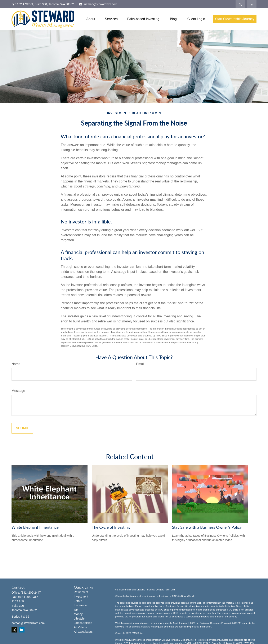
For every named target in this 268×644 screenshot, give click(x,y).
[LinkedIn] (252, 4)
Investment (81, 597)
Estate (78, 601)
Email (140, 364)
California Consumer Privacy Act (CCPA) (220, 623)
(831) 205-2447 (31, 593)
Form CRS (170, 590)
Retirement (81, 592)
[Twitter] (240, 4)
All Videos (80, 627)
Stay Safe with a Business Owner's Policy (207, 527)
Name (16, 364)
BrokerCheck (188, 596)
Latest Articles (83, 623)
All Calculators (83, 632)
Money (78, 614)
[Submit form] (22, 428)
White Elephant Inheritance (35, 527)
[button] (91, 19)
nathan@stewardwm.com (98, 4)
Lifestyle (79, 618)
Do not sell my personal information (193, 627)
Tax (76, 610)
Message (18, 391)
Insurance (80, 605)
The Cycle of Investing (111, 527)
